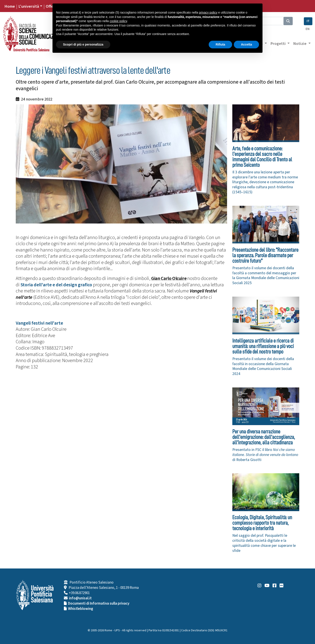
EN (308, 29)
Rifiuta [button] (220, 44)
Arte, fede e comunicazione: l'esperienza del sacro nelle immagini (262, 157)
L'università (29, 6)
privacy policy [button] (208, 12)
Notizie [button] (300, 44)
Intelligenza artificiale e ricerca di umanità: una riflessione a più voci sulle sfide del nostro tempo (263, 346)
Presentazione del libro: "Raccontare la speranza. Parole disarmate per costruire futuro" (265, 255)
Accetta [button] (246, 44)
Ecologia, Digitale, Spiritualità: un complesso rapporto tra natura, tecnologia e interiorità (262, 523)
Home (10, 6)
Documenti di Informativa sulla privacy (99, 604)
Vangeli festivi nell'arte (39, 323)
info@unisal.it (80, 598)
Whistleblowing (81, 609)
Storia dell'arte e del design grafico (56, 285)
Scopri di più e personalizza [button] (83, 44)
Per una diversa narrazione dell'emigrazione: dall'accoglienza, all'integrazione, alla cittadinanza (264, 437)
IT (308, 21)
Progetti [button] (278, 44)
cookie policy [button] (118, 21)
